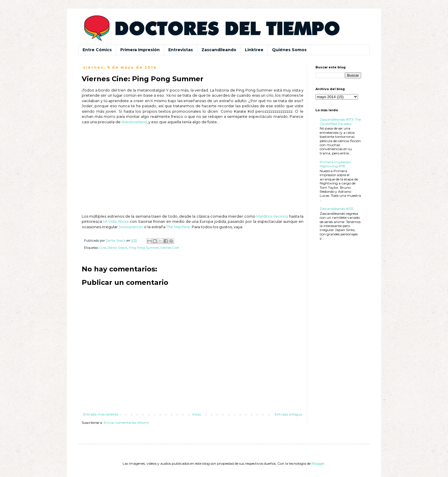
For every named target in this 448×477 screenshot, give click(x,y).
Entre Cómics (97, 50)
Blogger (318, 463)
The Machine (178, 227)
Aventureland (134, 122)
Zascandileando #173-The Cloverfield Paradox (340, 121)
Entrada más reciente (101, 414)
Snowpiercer (131, 227)
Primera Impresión (140, 50)
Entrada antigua (288, 414)
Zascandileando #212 (337, 209)
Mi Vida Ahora (116, 221)
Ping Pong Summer (144, 248)
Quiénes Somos (289, 50)
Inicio (197, 414)
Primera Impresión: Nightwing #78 (336, 164)
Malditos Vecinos (272, 216)
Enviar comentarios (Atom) (126, 423)
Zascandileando (219, 50)
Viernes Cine (170, 248)
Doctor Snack (117, 248)
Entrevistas (181, 50)
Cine (103, 248)
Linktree (254, 50)
